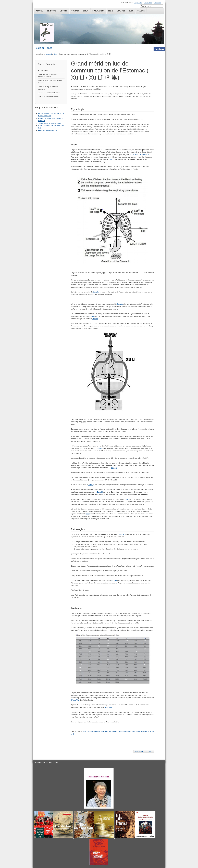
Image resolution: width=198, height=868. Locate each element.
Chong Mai (75, 700)
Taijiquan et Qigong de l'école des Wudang (50, 82)
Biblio (86, 11)
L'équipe (64, 11)
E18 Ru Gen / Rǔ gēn (138, 155)
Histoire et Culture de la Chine (49, 97)
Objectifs (52, 11)
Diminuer (157, 3)
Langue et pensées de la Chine (49, 93)
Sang (100, 448)
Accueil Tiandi (43, 70)
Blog (55, 54)
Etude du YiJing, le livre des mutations (48, 88)
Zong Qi (114, 468)
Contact (75, 11)
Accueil (39, 11)
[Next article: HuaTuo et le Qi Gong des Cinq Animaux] (150, 751)
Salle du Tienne (44, 48)
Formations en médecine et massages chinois (48, 75)
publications (98, 11)
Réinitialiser (148, 3)
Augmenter (138, 3)
